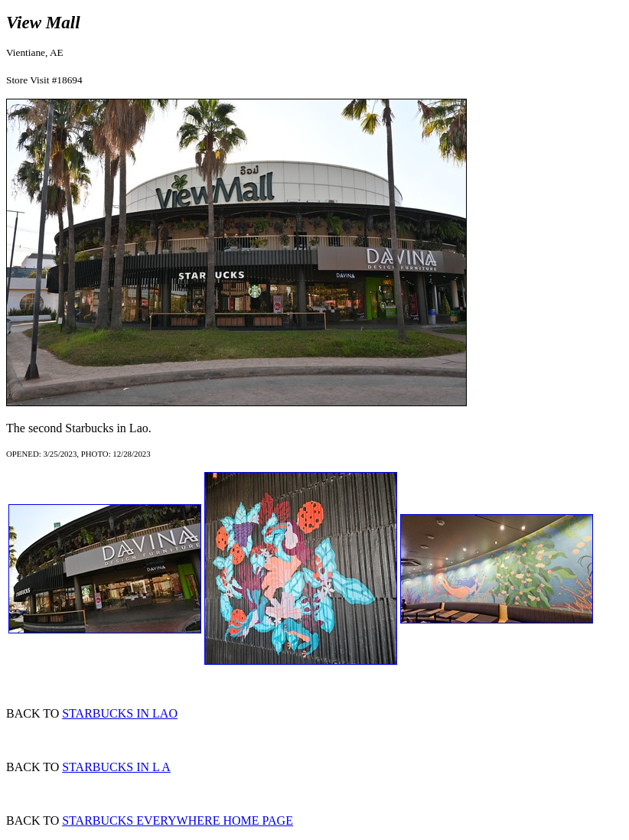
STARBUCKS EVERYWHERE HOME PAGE (178, 820)
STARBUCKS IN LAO (120, 713)
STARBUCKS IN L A (116, 767)
